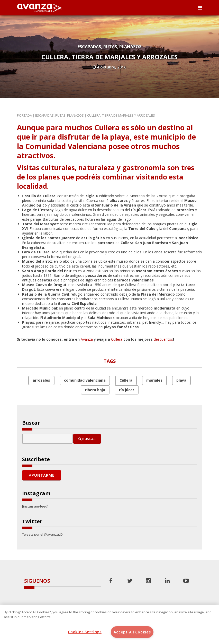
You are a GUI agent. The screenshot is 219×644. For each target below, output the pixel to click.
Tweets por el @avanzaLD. (43, 534)
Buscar (87, 439)
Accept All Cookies (132, 632)
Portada (24, 115)
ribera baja (95, 390)
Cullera (117, 339)
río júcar (127, 390)
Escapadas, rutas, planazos (109, 47)
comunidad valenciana (85, 380)
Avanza (87, 339)
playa (181, 380)
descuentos (163, 339)
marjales (154, 380)
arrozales (41, 380)
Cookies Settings (85, 632)
